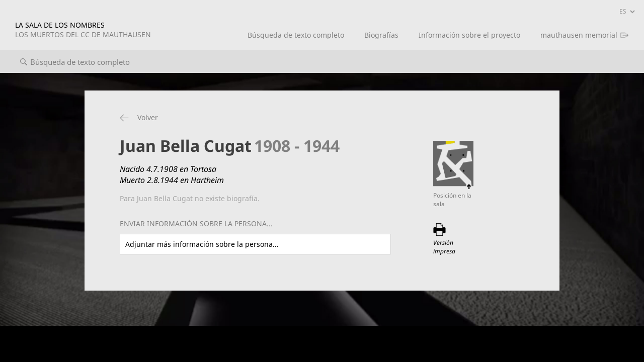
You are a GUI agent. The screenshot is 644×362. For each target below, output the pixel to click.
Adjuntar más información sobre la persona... (202, 244)
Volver (148, 117)
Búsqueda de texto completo (296, 35)
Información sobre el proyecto (469, 35)
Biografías (381, 35)
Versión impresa (444, 247)
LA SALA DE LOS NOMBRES (83, 30)
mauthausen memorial (579, 35)
